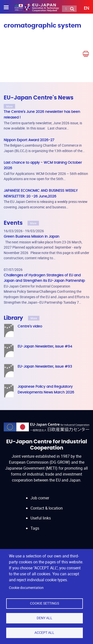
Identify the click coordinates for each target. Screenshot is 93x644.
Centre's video (30, 326)
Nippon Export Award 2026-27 (29, 140)
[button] (83, 8)
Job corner (40, 498)
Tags (35, 528)
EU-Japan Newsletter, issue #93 (45, 367)
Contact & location (47, 508)
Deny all (45, 618)
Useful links (41, 518)
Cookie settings (45, 603)
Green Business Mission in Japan (31, 237)
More (9, 106)
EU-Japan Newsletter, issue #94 (45, 346)
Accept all (44, 633)
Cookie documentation (26, 588)
